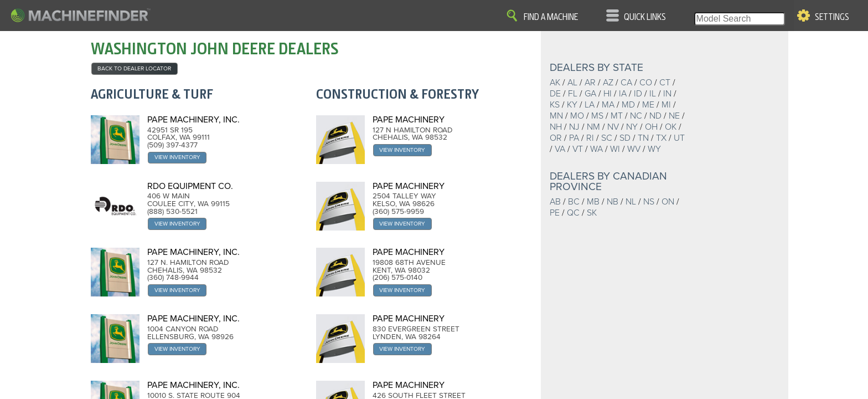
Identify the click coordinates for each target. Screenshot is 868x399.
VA (560, 149)
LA (590, 105)
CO (646, 83)
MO (577, 116)
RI (590, 138)
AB (555, 202)
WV (634, 149)
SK (592, 213)
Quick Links (645, 17)
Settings (832, 17)
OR (556, 138)
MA (608, 105)
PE (555, 213)
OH (651, 127)
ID (638, 94)
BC (574, 202)
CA (626, 83)
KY (572, 105)
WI (615, 149)
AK (555, 83)
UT (679, 138)
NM (593, 127)
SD (625, 138)
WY (654, 149)
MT (617, 116)
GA (590, 94)
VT (578, 149)
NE (674, 116)
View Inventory (177, 157)
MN (556, 116)
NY (632, 127)
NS (649, 202)
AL (572, 83)
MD (628, 105)
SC (607, 138)
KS (555, 105)
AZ (608, 83)
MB (593, 202)
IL (653, 94)
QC (573, 213)
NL (631, 202)
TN (643, 138)
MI (666, 105)
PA (574, 138)
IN (667, 94)
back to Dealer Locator (134, 68)
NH (556, 127)
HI (608, 94)
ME (648, 105)
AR (590, 83)
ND (655, 116)
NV (613, 127)
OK (671, 127)
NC (636, 116)
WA (596, 149)
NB (613, 202)
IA (623, 94)
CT (665, 83)
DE (555, 94)
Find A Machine (551, 17)
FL (573, 94)
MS (597, 116)
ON (668, 202)
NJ (574, 127)
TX (661, 138)
